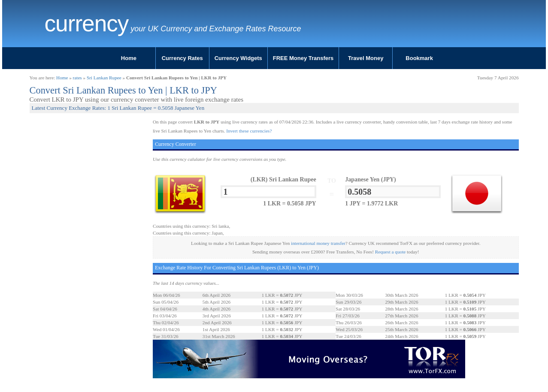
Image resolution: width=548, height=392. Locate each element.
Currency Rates (182, 58)
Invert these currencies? (249, 131)
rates (77, 78)
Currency (87, 24)
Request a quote (390, 252)
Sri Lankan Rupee (104, 78)
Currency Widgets (238, 58)
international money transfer (318, 243)
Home (129, 58)
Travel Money (366, 58)
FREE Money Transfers (303, 58)
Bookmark (419, 58)
